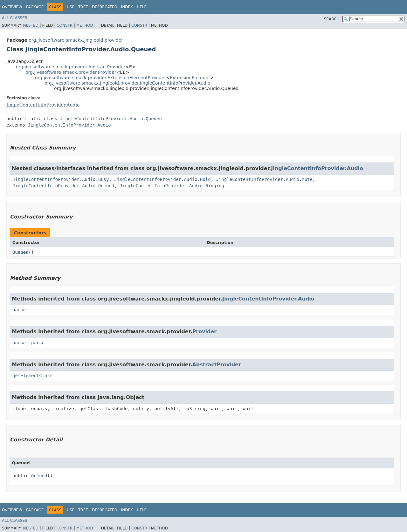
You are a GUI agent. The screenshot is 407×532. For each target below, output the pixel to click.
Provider (204, 332)
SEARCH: (332, 19)
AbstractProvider (217, 365)
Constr (65, 25)
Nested (31, 25)
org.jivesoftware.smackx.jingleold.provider (76, 40)
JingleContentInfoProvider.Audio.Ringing (172, 186)
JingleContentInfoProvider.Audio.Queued (111, 119)
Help (142, 7)
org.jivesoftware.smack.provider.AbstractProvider (71, 67)
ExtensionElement (190, 78)
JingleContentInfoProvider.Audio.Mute (264, 179)
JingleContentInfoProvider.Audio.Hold (162, 179)
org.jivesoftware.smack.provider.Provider (71, 72)
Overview (12, 7)
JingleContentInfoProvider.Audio (43, 105)
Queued (21, 252)
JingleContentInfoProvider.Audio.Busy (61, 179)
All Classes (14, 18)
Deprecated (105, 7)
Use (71, 7)
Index (127, 7)
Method (85, 25)
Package (35, 7)
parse (19, 310)
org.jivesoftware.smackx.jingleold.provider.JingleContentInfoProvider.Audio (127, 83)
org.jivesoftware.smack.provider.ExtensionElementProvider (100, 78)
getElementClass (32, 376)
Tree (83, 7)
